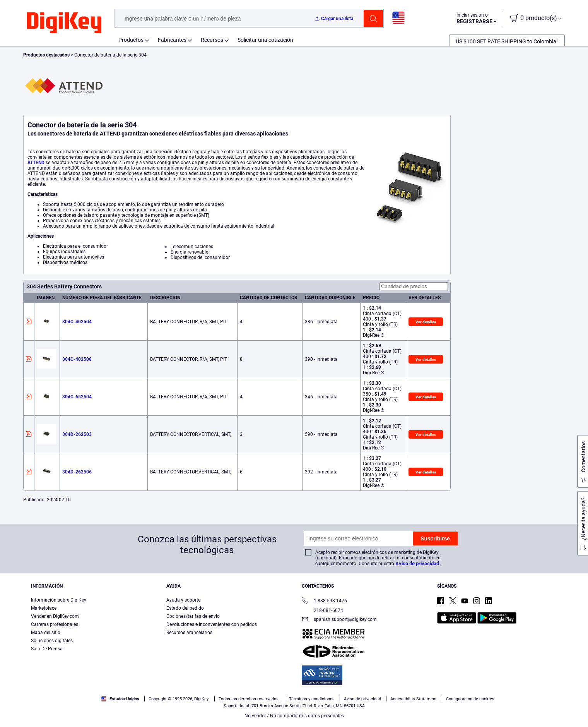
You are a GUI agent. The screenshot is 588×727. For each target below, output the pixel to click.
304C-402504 (77, 322)
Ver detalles (426, 322)
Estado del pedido (185, 608)
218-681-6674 (322, 610)
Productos (131, 40)
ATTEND (36, 163)
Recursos (212, 40)
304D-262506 (77, 472)
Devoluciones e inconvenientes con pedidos (212, 624)
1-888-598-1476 (324, 601)
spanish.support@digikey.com (339, 620)
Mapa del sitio (46, 633)
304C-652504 (77, 397)
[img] (64, 23)
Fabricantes (172, 40)
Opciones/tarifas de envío (193, 616)
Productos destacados (47, 55)
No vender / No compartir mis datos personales (294, 716)
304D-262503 (77, 434)
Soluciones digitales (52, 641)
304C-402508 (77, 359)
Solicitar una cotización (265, 40)
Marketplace (44, 608)
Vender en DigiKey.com (55, 616)
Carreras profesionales (55, 624)
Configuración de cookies (470, 699)
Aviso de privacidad (417, 563)
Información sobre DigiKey (59, 600)
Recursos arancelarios (189, 633)
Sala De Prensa (47, 649)
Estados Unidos (120, 699)
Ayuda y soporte (183, 600)
